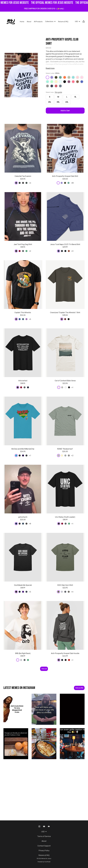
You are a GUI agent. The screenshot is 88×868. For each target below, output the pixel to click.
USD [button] (44, 832)
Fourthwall (47, 862)
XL (75, 97)
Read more (50, 68)
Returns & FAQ (63, 22)
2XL (50, 102)
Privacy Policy (44, 850)
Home (22, 22)
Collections (50, 21)
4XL (67, 102)
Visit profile (79, 688)
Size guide (58, 92)
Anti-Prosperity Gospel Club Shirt (62, 42)
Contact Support (44, 846)
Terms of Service (44, 836)
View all (44, 669)
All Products (38, 22)
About (29, 22)
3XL (58, 102)
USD (77, 21)
